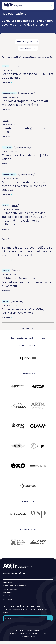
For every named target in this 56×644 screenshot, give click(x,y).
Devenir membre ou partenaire (15, 586)
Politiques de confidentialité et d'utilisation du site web (28, 634)
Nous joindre (8, 599)
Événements (8, 592)
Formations (8, 582)
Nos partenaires (9, 596)
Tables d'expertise (10, 589)
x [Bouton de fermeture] (0, 643)
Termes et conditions (28, 636)
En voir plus (28, 329)
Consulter (7, 83)
